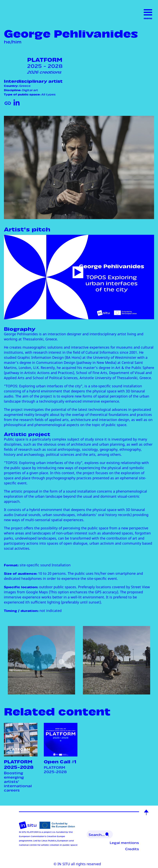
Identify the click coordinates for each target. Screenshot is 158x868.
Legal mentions (124, 842)
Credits (132, 849)
